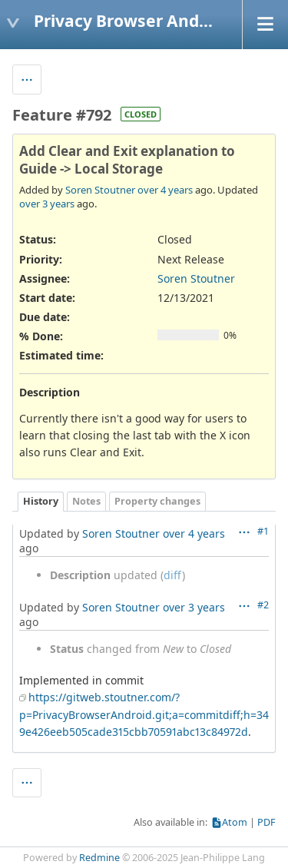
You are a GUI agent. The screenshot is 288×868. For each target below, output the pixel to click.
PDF (266, 822)
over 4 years (165, 190)
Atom (235, 822)
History (41, 501)
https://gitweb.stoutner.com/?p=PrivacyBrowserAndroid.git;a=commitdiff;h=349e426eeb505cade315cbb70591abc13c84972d (144, 714)
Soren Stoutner (100, 190)
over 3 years (47, 204)
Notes (86, 501)
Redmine (99, 858)
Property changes (157, 501)
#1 (263, 531)
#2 (263, 605)
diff (173, 575)
